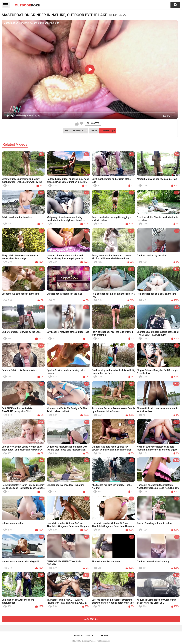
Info (67, 131)
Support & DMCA (83, 636)
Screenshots (80, 131)
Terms (104, 636)
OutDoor (28, 5)
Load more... (91, 619)
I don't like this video (81, 124)
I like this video (77, 124)
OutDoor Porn (88, 641)
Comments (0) (108, 131)
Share (94, 131)
